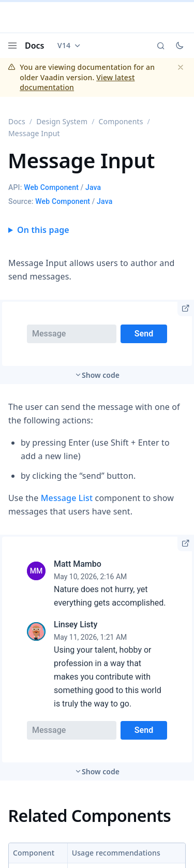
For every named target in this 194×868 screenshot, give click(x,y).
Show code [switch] (101, 375)
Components (121, 121)
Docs (35, 46)
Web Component (51, 187)
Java (93, 187)
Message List (67, 498)
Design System (62, 121)
